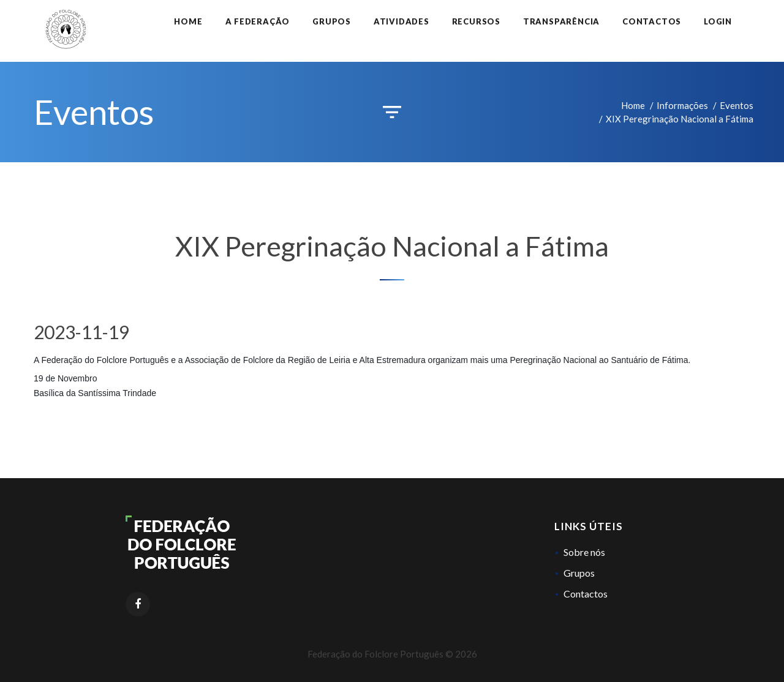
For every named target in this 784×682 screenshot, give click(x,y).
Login (718, 21)
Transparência (561, 21)
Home (188, 21)
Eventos (737, 105)
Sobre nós (584, 552)
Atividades (401, 21)
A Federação (258, 21)
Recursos (476, 21)
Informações (682, 105)
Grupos (332, 21)
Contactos (652, 21)
